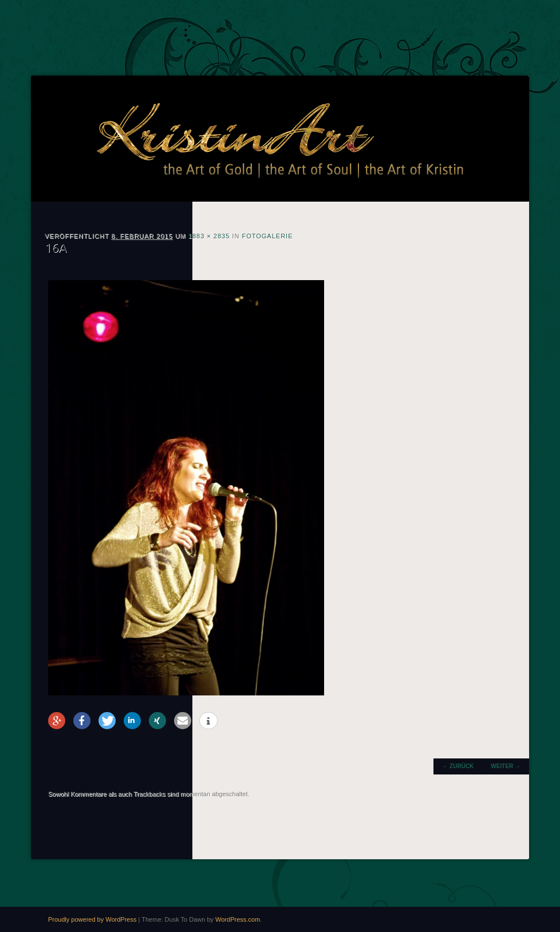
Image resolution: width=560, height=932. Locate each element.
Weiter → (506, 766)
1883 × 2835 (209, 236)
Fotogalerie (267, 236)
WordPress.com (238, 919)
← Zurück (458, 766)
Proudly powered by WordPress (92, 919)
